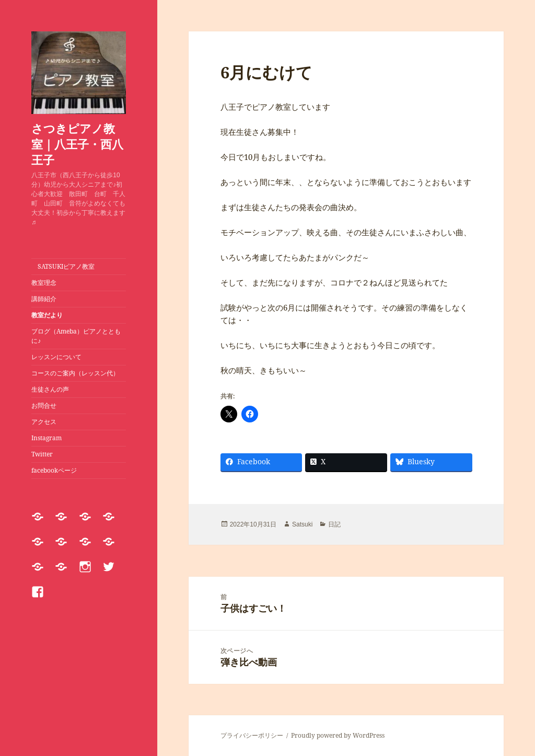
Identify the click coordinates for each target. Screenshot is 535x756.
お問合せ (44, 405)
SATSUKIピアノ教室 (63, 266)
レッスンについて (60, 357)
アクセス (44, 422)
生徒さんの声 (50, 389)
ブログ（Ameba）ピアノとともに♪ (76, 336)
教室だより (47, 315)
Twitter (42, 454)
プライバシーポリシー (252, 735)
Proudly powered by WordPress (338, 735)
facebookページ (54, 470)
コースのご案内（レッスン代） (75, 373)
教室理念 (44, 283)
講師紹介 (44, 299)
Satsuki (302, 524)
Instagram (46, 438)
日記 (334, 524)
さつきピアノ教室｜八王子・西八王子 (77, 144)
